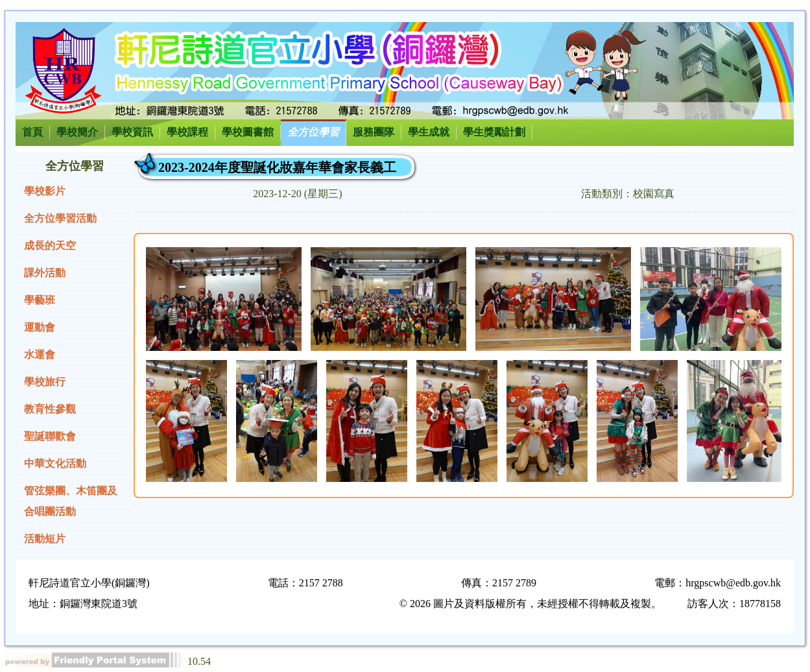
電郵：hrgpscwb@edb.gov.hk (718, 583)
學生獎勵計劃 (494, 132)
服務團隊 (374, 132)
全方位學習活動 (60, 218)
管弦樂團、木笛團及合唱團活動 (71, 501)
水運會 (40, 354)
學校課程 (187, 132)
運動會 (40, 327)
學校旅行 (45, 382)
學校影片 (45, 191)
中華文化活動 (55, 463)
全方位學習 (313, 132)
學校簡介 (77, 132)
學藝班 (40, 300)
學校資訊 (132, 132)
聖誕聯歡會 (50, 436)
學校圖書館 (248, 132)
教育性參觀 (50, 409)
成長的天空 (50, 246)
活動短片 (45, 539)
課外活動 (45, 273)
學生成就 (429, 132)
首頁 (32, 132)
